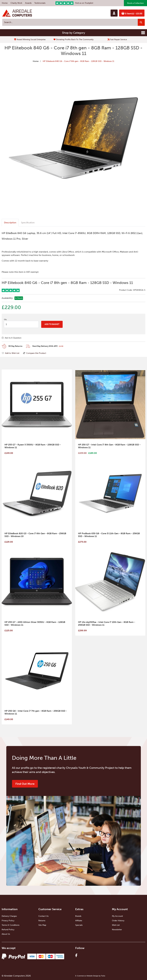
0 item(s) (132, 13)
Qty (5, 319)
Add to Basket (52, 324)
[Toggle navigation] (143, 33)
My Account (117, 916)
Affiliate (79, 921)
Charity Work (16, 3)
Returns (42, 921)
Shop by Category (74, 33)
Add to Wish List (11, 353)
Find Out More (25, 784)
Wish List (116, 925)
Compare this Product (35, 353)
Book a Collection (135, 3)
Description (10, 223)
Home (5, 3)
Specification (28, 223)
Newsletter (117, 930)
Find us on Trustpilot (74, 3)
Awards (28, 3)
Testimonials (40, 3)
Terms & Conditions (11, 925)
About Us (6, 934)
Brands (78, 916)
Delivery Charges (9, 916)
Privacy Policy (8, 921)
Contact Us (43, 916)
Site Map (42, 925)
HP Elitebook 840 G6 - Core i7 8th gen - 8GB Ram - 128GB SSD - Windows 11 (78, 61)
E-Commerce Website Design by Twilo (90, 976)
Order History (118, 921)
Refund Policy (8, 930)
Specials (79, 925)
